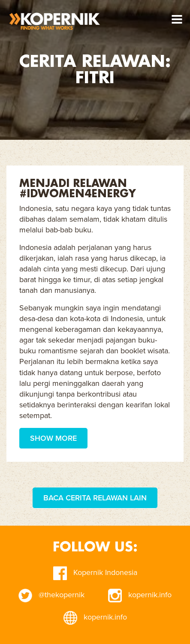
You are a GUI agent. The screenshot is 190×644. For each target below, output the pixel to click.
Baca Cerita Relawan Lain (95, 498)
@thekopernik (51, 595)
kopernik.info (140, 595)
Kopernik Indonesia (95, 572)
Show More (53, 438)
